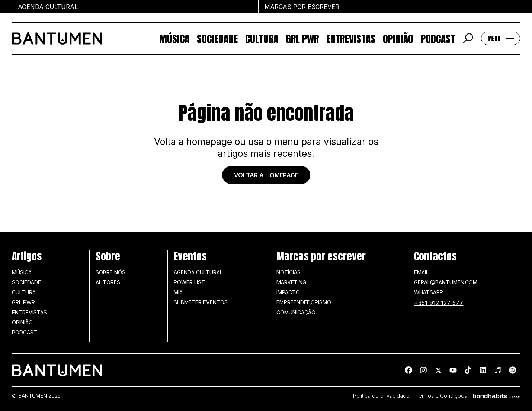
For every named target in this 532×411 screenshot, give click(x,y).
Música (174, 38)
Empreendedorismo (304, 302)
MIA (178, 292)
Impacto (288, 292)
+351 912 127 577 (439, 303)
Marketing (291, 282)
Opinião (398, 38)
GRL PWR (302, 38)
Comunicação (296, 312)
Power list (189, 282)
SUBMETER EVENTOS (201, 302)
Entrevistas (351, 38)
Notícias (289, 272)
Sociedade (217, 38)
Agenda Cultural (198, 272)
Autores (108, 282)
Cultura (262, 38)
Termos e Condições (441, 396)
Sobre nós (110, 272)
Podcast (438, 38)
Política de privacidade (381, 396)
